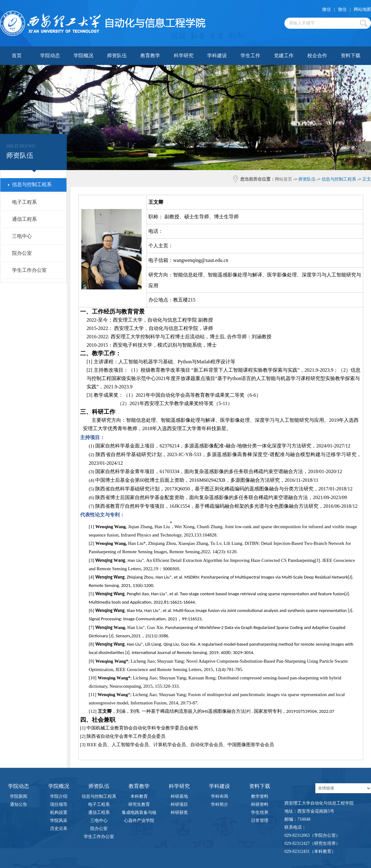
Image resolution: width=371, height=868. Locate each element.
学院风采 (59, 821)
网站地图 (362, 9)
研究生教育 (139, 804)
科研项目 (179, 804)
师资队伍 (117, 56)
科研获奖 (179, 812)
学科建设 (217, 56)
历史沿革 (59, 829)
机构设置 (59, 812)
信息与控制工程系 (99, 796)
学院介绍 (59, 796)
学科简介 (220, 804)
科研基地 (179, 796)
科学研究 (184, 56)
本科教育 (139, 796)
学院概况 (83, 56)
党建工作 (284, 56)
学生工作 (250, 56)
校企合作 (317, 56)
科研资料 (260, 804)
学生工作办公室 (99, 837)
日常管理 (260, 821)
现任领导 (59, 804)
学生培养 (260, 812)
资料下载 (351, 56)
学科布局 (220, 796)
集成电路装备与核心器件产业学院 (139, 813)
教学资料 (260, 796)
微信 (326, 9)
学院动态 (50, 56)
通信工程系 (99, 812)
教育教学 (150, 56)
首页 (17, 56)
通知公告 (19, 804)
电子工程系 (99, 804)
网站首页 (284, 179)
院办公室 (99, 829)
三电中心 (99, 821)
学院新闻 (19, 796)
